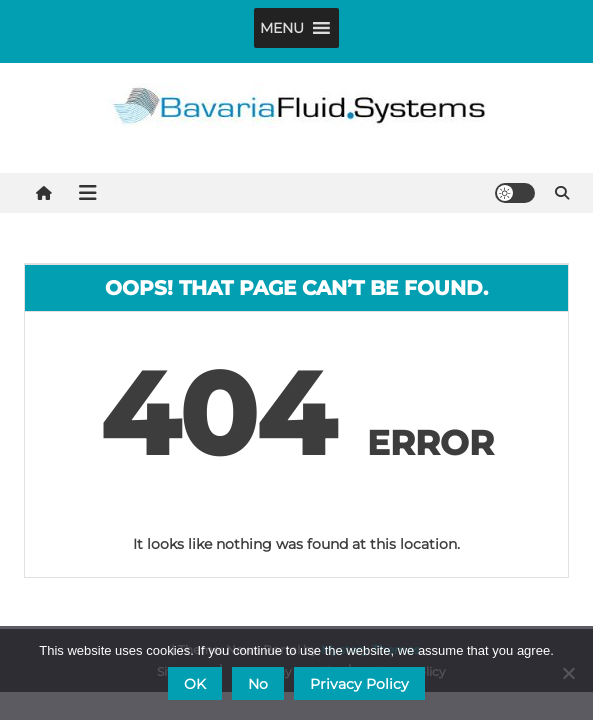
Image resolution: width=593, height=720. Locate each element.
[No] (568, 673)
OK (195, 684)
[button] (282, 28)
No (258, 684)
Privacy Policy (359, 684)
